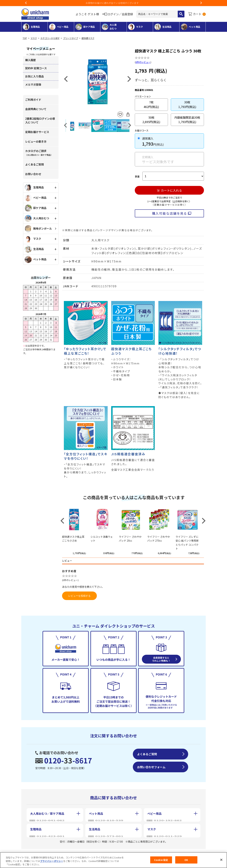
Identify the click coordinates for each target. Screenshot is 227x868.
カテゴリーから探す (50, 38)
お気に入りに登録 (120, 114)
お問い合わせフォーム (151, 767)
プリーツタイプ (71, 38)
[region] (113, 860)
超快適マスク (88, 38)
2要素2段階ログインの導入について (40, 120)
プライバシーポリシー (52, 861)
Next (201, 3)
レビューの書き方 (36, 141)
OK (186, 860)
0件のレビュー (143, 62)
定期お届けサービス (37, 132)
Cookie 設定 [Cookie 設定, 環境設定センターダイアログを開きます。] (161, 860)
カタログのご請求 (39, 153)
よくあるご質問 (34, 164)
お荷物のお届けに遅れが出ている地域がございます (114, 3)
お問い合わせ (33, 174)
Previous (26, 3)
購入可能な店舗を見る (169, 213)
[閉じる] (221, 860)
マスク (34, 38)
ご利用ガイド (33, 100)
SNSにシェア (128, 114)
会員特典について (36, 109)
